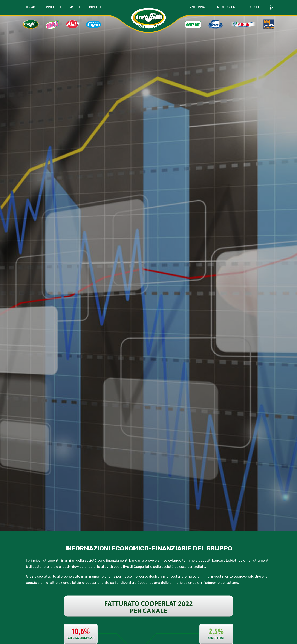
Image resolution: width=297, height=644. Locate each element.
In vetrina (197, 7)
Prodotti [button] (53, 7)
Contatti (253, 7)
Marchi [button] (75, 7)
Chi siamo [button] (30, 7)
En (272, 8)
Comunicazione (225, 7)
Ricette (95, 7)
